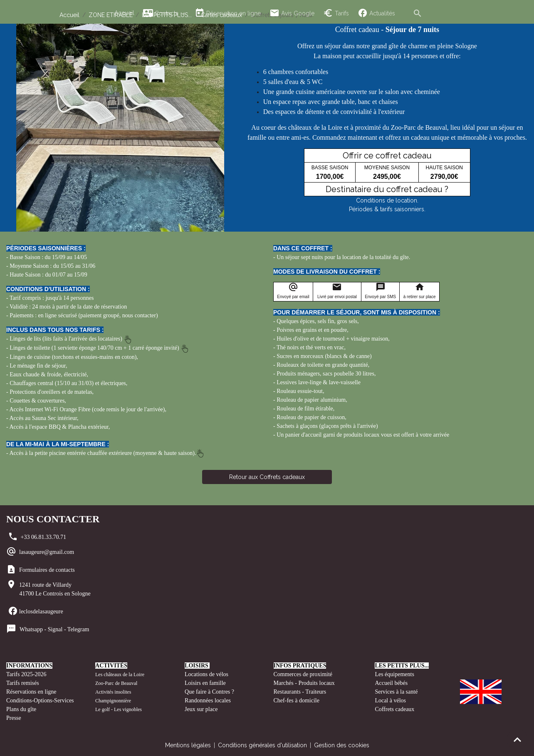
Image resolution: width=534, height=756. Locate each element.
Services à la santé (396, 692)
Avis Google (292, 13)
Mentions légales (188, 745)
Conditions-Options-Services (40, 700)
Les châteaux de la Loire (120, 674)
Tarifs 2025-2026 (26, 674)
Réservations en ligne (32, 692)
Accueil (124, 13)
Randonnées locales (208, 700)
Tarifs (336, 13)
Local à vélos (390, 700)
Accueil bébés (391, 683)
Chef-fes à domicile (297, 700)
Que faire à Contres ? (209, 692)
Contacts (162, 13)
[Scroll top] (517, 739)
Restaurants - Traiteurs (300, 692)
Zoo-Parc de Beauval (116, 683)
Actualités (376, 13)
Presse (14, 718)
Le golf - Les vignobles (119, 709)
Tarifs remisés (23, 683)
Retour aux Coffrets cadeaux (267, 477)
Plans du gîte (21, 709)
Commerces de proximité (303, 674)
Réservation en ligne (228, 13)
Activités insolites (113, 692)
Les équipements (394, 674)
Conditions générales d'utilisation (262, 745)
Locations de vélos (206, 674)
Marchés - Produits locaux (305, 683)
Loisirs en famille (206, 683)
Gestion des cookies (342, 745)
